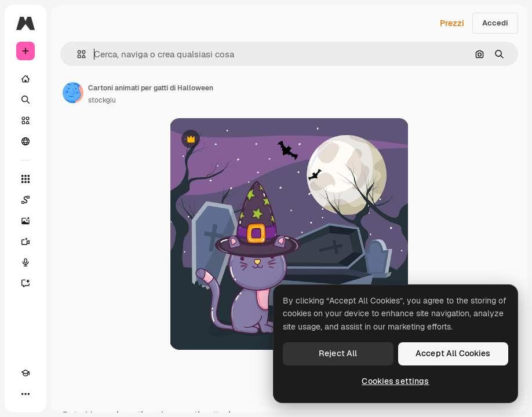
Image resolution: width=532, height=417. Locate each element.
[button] (77, 54)
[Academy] (25, 373)
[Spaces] (25, 200)
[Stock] (25, 120)
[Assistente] (25, 283)
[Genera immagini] (25, 221)
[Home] (25, 79)
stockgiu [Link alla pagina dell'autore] (102, 100)
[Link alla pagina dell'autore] (73, 93)
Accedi (495, 23)
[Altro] (25, 394)
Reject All (338, 353)
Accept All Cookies (453, 353)
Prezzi (452, 23)
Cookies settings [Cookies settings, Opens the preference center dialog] (395, 381)
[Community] (25, 141)
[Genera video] (25, 242)
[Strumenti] (25, 179)
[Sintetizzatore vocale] (25, 262)
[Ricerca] (25, 100)
